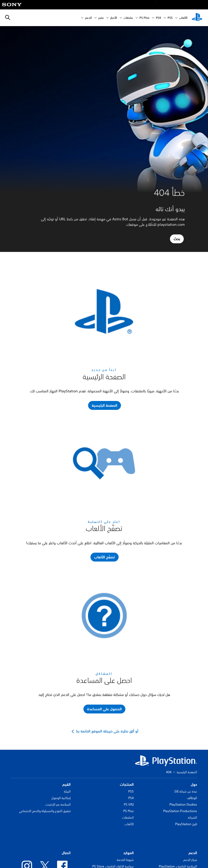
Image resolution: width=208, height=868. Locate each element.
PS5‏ (170, 18)
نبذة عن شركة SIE (186, 791)
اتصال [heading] (66, 853)
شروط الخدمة (125, 860)
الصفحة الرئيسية (187, 772)
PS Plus (144, 18)
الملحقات (128, 817)
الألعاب (183, 18)
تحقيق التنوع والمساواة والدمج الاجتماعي (45, 811)
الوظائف (192, 798)
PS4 (158, 18)
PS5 (131, 791)
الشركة (192, 817)
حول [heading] (194, 784)
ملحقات (128, 18)
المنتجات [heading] (127, 784)
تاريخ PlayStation (186, 824)
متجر (101, 18)
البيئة (67, 791)
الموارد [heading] (129, 853)
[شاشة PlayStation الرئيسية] (197, 18)
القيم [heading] (66, 784)
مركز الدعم (190, 860)
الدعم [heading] (193, 853)
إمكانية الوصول (61, 798)
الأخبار (114, 18)
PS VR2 (129, 804)
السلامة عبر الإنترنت (58, 804)
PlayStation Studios (183, 804)
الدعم (88, 18)
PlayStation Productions (180, 811)
